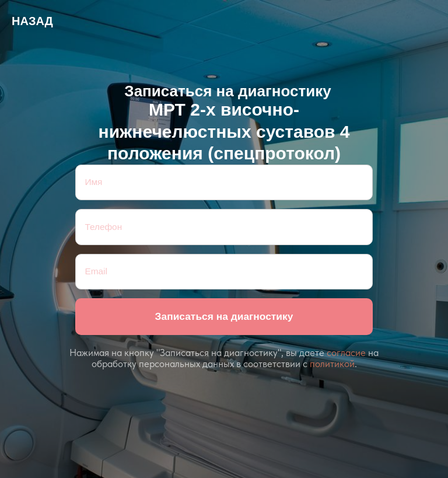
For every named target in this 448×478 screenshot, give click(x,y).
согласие (346, 353)
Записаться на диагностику (224, 316)
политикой (332, 364)
